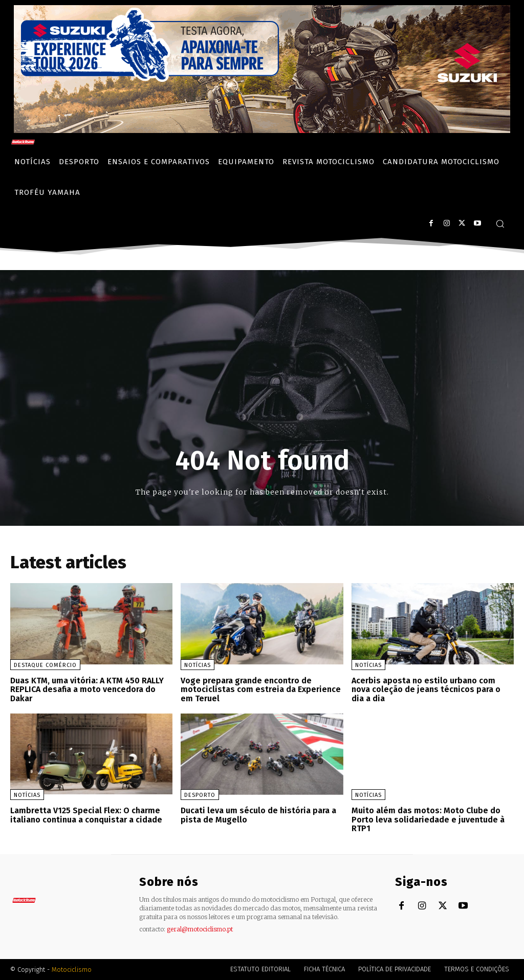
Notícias (198, 665)
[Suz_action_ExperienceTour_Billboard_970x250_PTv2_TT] (262, 130)
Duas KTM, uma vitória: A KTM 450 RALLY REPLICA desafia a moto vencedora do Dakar (87, 689)
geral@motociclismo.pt (200, 929)
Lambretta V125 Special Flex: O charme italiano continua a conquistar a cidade (86, 815)
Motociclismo (72, 970)
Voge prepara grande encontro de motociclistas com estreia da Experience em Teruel (261, 689)
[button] (500, 224)
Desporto (200, 795)
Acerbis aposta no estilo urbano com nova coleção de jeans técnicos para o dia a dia (426, 689)
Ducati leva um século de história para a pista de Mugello (258, 815)
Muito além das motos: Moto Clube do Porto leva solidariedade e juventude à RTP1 (428, 819)
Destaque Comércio (45, 665)
